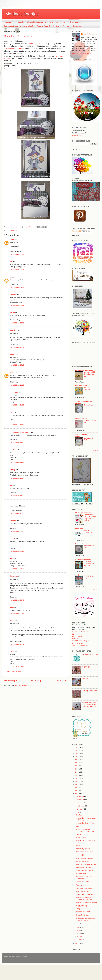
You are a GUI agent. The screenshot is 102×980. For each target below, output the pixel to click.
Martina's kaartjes (22, 14)
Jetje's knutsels (81, 386)
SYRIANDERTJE (81, 419)
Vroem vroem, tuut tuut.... (85, 852)
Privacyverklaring (75, 22)
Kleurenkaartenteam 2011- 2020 (40, 22)
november (81, 800)
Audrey (12, 470)
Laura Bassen (77, 636)
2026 (77, 747)
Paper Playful (80, 528)
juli (78, 812)
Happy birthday (82, 906)
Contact (66, 26)
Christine (13, 521)
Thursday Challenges (88, 531)
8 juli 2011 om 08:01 (17, 287)
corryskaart (14, 392)
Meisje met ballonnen (84, 867)
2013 (77, 788)
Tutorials (20, 22)
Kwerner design (78, 643)
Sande (12, 620)
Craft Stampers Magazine (81, 641)
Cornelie (13, 295)
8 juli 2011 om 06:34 (17, 270)
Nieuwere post (11, 681)
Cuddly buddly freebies (80, 632)
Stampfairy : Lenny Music (85, 871)
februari (80, 936)
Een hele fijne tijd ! (83, 891)
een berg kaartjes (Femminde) (81, 435)
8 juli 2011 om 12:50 (17, 425)
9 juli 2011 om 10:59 (17, 644)
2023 (77, 756)
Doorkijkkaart (81, 874)
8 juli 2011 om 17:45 (17, 496)
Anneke (13, 354)
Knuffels (79, 815)
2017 (77, 775)
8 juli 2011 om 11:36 (17, 405)
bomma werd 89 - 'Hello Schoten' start (90, 374)
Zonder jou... (81, 834)
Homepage (37, 681)
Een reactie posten (14, 671)
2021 (77, 763)
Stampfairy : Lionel (83, 849)
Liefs (78, 846)
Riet (11, 485)
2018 (77, 772)
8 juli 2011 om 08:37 (17, 305)
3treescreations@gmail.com (20, 432)
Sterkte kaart (88, 405)
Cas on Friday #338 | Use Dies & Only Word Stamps (90, 518)
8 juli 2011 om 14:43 (17, 443)
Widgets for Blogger (78, 136)
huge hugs (86, 667)
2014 (77, 784)
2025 (77, 750)
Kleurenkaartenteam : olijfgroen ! (84, 878)
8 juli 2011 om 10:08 (17, 323)
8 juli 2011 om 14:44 (17, 463)
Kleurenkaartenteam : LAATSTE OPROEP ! (85, 898)
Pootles (75, 639)
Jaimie (12, 239)
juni (78, 924)
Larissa (12, 538)
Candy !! (85, 679)
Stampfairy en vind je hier (14, 48)
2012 (77, 791)
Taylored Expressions (80, 645)
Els (11, 261)
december (81, 797)
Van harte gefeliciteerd (84, 888)
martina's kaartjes (90, 34)
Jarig (78, 909)
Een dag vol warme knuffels (86, 864)
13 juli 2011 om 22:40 (17, 667)
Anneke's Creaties (82, 544)
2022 (77, 760)
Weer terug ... (81, 885)
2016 (77, 778)
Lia (11, 277)
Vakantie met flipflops (88, 439)
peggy (12, 372)
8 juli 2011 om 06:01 (17, 254)
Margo (12, 412)
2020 (77, 766)
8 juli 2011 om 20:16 (17, 513)
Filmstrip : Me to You (89, 691)
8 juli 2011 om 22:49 (17, 569)
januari (79, 940)
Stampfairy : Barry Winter (85, 823)
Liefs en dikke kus (83, 861)
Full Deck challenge (87, 389)
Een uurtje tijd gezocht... (85, 858)
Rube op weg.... (82, 837)
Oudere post (61, 681)
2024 (77, 753)
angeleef (13, 450)
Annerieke (13, 330)
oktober (80, 803)
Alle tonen (95, 451)
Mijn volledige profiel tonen (82, 54)
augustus (80, 809)
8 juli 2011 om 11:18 (17, 385)
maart (79, 933)
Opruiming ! (78, 26)
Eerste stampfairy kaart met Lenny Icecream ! (86, 919)
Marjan (12, 312)
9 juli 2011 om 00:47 (17, 600)
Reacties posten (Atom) (23, 686)
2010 (77, 943)
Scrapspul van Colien (83, 559)
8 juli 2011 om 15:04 (17, 478)
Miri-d (74, 634)
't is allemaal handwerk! (84, 370)
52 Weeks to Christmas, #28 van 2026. (89, 563)
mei (78, 927)
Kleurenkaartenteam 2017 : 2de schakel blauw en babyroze (89, 704)
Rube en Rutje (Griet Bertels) (48, 26)
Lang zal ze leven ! (83, 912)
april (78, 930)
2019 (77, 769)
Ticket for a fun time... (84, 882)
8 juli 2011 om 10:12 (17, 347)
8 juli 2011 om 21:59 (17, 531)
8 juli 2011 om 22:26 (17, 551)
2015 (77, 781)
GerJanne (13, 576)
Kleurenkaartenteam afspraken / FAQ (18, 26)
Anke (12, 558)
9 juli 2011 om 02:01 (17, 613)
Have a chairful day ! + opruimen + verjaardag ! (86, 830)
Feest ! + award (82, 826)
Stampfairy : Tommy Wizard (19, 36)
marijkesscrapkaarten (83, 575)
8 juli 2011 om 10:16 (17, 365)
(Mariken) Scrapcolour (83, 513)
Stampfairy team (34, 44)
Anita (12, 607)
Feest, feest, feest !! (83, 915)
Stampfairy (61, 22)
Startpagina (9, 22)
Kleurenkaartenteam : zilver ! (87, 902)
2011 (77, 794)
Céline (12, 651)
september (81, 806)
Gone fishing (81, 855)
